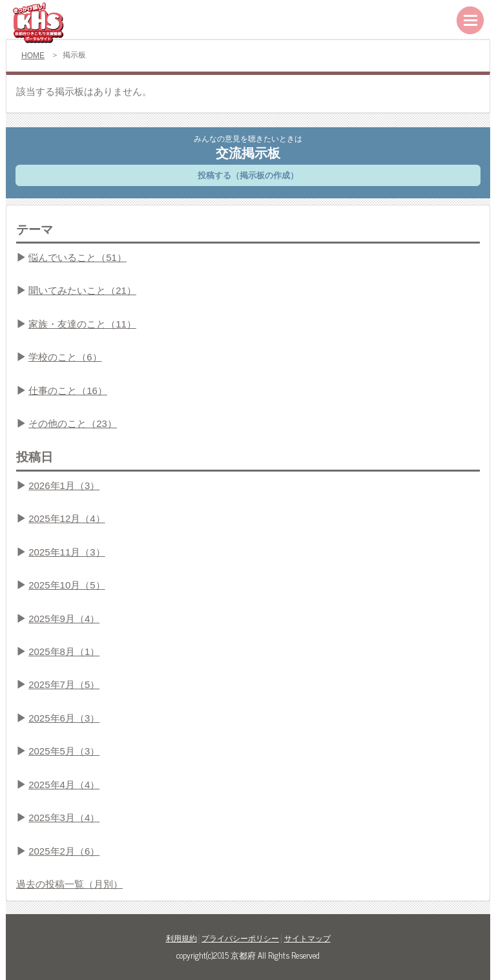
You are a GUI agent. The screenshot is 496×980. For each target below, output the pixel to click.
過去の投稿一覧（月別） (69, 884)
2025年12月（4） (67, 518)
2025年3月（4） (64, 818)
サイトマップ (307, 939)
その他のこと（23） (73, 423)
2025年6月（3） (64, 718)
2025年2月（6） (64, 851)
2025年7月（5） (64, 684)
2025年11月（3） (67, 552)
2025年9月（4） (64, 619)
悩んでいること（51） (77, 257)
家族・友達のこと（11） (82, 324)
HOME (33, 56)
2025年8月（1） (64, 652)
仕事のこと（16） (68, 391)
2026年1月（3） (64, 485)
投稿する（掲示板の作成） (248, 175)
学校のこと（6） (65, 357)
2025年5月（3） (64, 751)
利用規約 (181, 939)
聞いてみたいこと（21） (82, 290)
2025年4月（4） (64, 785)
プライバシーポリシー (240, 939)
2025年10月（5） (67, 585)
